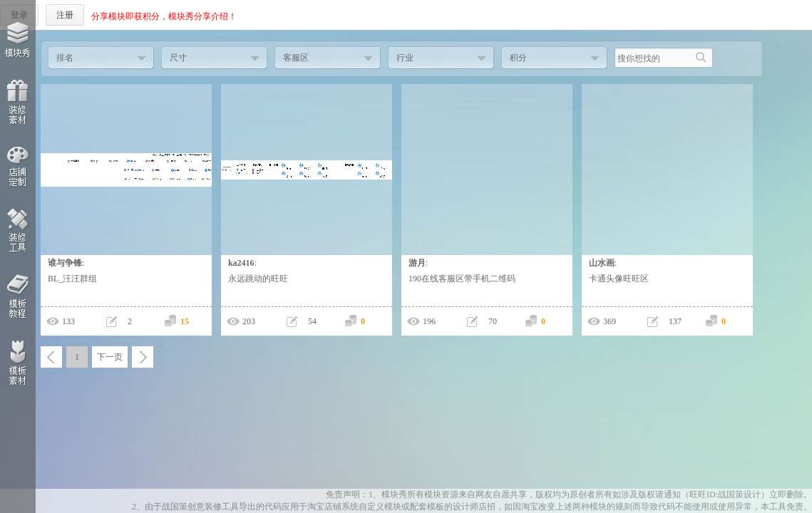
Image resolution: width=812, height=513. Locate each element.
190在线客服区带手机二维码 (462, 279)
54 (312, 321)
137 (675, 321)
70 (493, 321)
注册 (65, 15)
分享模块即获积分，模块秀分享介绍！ (164, 16)
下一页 (110, 357)
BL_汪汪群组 (72, 279)
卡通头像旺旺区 (619, 279)
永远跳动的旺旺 (258, 279)
